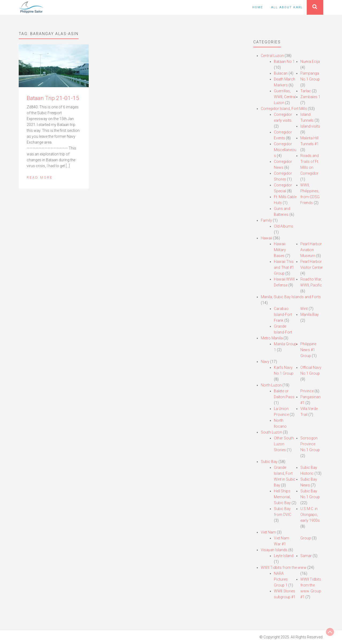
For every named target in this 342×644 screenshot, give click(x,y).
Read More (40, 177)
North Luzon (271, 385)
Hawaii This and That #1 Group (284, 267)
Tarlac (306, 91)
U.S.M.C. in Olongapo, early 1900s (310, 515)
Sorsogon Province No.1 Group (310, 444)
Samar (306, 556)
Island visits (310, 126)
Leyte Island (284, 556)
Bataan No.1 (284, 62)
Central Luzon (272, 56)
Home (258, 7)
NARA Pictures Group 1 (281, 579)
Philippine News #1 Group (308, 350)
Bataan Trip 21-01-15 (53, 98)
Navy (265, 362)
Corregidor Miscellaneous (285, 150)
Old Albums (284, 226)
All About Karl (287, 7)
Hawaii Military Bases (280, 250)
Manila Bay (310, 315)
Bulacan (281, 73)
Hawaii (267, 238)
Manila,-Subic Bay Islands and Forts (291, 297)
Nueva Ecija (310, 62)
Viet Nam (268, 532)
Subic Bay (269, 462)
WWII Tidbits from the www (284, 568)
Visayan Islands (274, 550)
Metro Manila (272, 338)
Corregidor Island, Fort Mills (284, 109)
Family (266, 220)
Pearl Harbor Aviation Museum (311, 250)
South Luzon (271, 432)
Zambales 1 (310, 97)
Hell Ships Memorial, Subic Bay (282, 497)
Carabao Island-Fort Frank (283, 315)
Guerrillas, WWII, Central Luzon (285, 97)
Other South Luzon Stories (284, 444)
